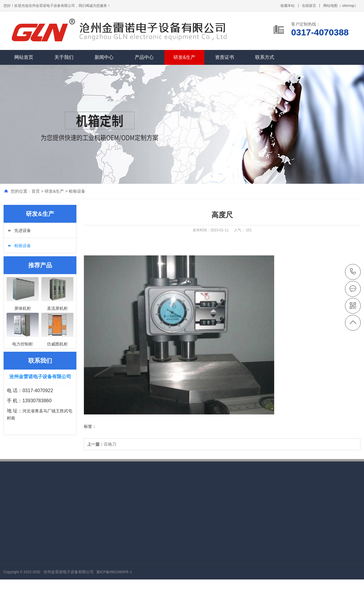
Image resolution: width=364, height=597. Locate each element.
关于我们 (64, 57)
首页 (36, 191)
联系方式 (265, 57)
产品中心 (144, 57)
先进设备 (23, 230)
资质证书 (225, 57)
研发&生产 (185, 57)
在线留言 (309, 6)
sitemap (348, 6)
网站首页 (24, 57)
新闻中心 (104, 57)
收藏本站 (288, 6)
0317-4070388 (353, 272)
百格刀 (102, 444)
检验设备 (77, 191)
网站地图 (330, 6)
